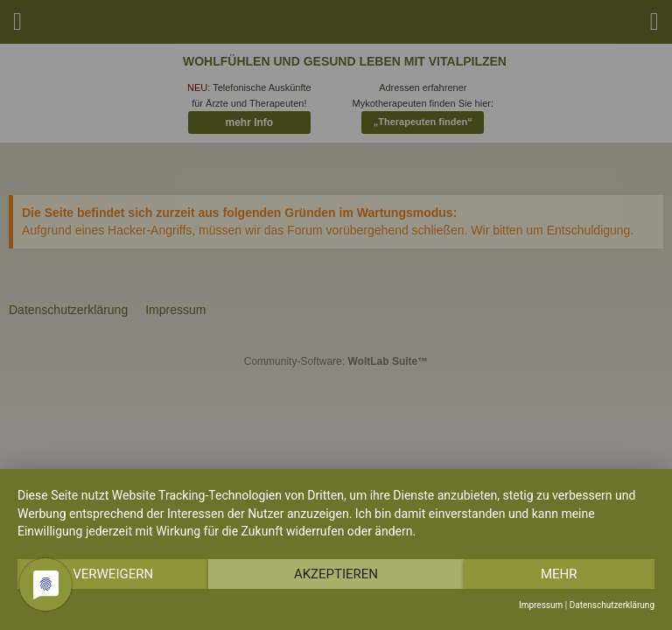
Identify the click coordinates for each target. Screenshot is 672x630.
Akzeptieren (336, 574)
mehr (559, 574)
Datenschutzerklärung (612, 605)
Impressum (541, 605)
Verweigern (113, 574)
